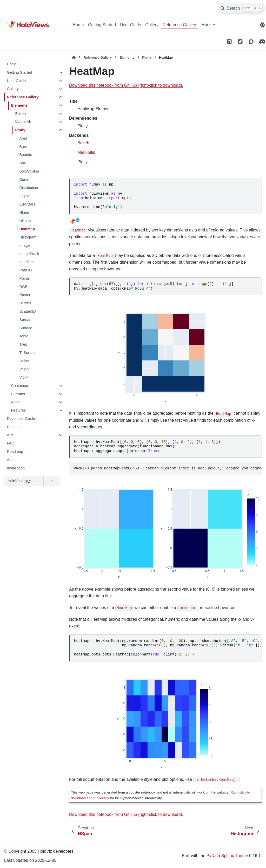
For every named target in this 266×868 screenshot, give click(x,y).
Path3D (25, 270)
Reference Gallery (179, 25)
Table (24, 336)
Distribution (29, 188)
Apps (15, 402)
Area (23, 138)
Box (22, 163)
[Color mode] (262, 25)
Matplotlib (23, 122)
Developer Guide (21, 419)
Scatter (25, 303)
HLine (24, 213)
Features (18, 410)
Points (24, 278)
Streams (18, 394)
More (207, 25)
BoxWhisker (29, 171)
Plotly (20, 130)
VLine (24, 361)
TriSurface (28, 353)
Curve (24, 180)
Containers (20, 386)
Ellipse (25, 196)
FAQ (11, 443)
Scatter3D (28, 311)
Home (78, 25)
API (10, 435)
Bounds (26, 155)
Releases (15, 427)
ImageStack (29, 254)
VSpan (25, 369)
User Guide (131, 25)
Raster (25, 295)
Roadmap (15, 452)
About (12, 460)
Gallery (152, 25)
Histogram (28, 237)
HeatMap (27, 229)
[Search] (242, 8)
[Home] (74, 57)
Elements (19, 105)
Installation (16, 468)
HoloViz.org (19, 481)
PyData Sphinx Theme (227, 856)
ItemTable (27, 262)
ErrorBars (27, 204)
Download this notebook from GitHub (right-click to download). (126, 85)
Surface (26, 328)
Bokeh (20, 114)
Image (24, 245)
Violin (24, 377)
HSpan (25, 221)
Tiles (23, 344)
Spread (25, 320)
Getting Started (102, 25)
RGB (23, 287)
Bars (23, 147)
